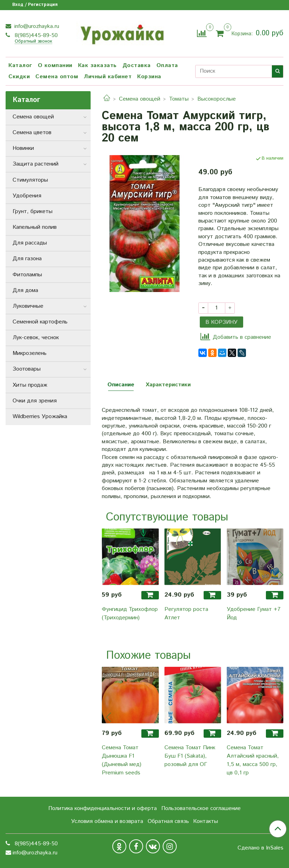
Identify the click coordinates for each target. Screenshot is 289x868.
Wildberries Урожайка (40, 417)
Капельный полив (35, 227)
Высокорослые (217, 99)
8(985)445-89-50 (35, 35)
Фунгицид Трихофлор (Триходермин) (130, 614)
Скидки (19, 77)
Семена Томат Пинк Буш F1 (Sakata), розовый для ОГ (190, 756)
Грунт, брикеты (33, 211)
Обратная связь (168, 821)
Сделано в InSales (260, 848)
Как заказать (97, 65)
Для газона (27, 259)
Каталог (20, 65)
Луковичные (28, 306)
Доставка (137, 65)
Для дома (25, 290)
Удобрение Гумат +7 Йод (254, 614)
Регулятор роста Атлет (186, 614)
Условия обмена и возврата (107, 821)
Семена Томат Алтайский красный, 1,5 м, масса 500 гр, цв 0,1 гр (253, 760)
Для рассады (30, 243)
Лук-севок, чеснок (36, 338)
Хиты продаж (30, 385)
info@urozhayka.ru (36, 26)
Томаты (179, 99)
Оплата (167, 65)
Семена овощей (140, 99)
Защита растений (36, 164)
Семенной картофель (40, 322)
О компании (55, 65)
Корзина (149, 77)
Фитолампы (27, 275)
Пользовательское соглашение (201, 808)
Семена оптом (57, 77)
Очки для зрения (35, 401)
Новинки (23, 148)
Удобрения (27, 196)
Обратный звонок (33, 42)
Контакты (206, 821)
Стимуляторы (30, 180)
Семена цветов (32, 133)
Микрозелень (30, 353)
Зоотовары (27, 369)
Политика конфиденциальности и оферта (103, 808)
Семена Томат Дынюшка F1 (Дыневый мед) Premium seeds (122, 760)
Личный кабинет (108, 77)
